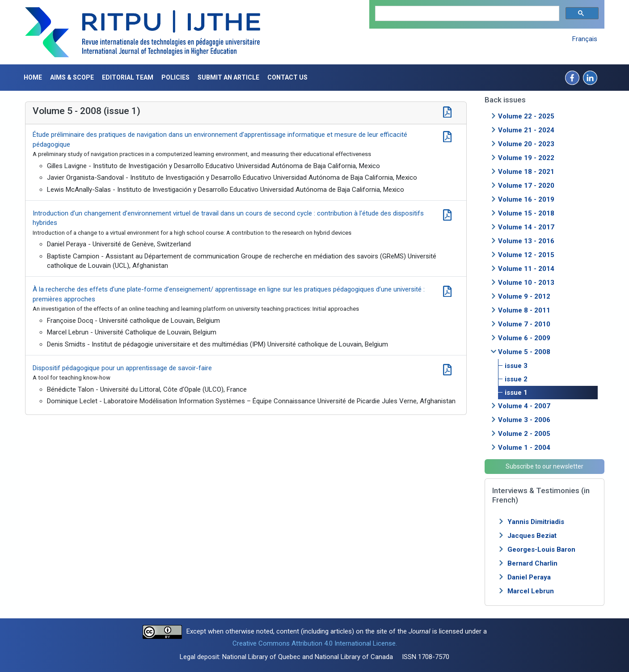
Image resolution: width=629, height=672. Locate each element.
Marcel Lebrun (531, 591)
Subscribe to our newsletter (545, 466)
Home (33, 77)
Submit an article (228, 77)
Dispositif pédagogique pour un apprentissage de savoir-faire (122, 368)
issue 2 (516, 379)
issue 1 (516, 393)
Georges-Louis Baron (541, 549)
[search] (466, 14)
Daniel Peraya (529, 577)
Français (585, 39)
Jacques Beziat (532, 536)
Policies (175, 77)
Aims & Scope (72, 77)
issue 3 (516, 366)
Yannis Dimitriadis (536, 522)
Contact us (287, 77)
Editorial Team (128, 77)
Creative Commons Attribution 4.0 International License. (315, 643)
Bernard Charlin (532, 563)
